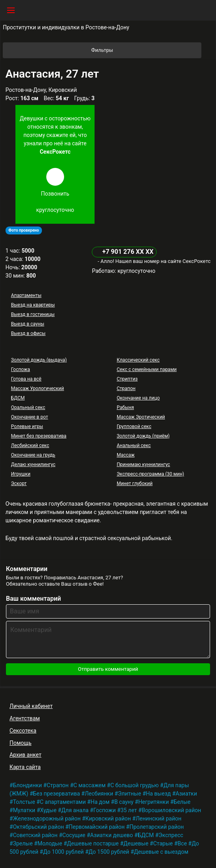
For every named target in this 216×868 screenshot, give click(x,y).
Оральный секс (28, 407)
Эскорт (19, 483)
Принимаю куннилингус (143, 464)
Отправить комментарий (108, 669)
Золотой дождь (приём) (143, 436)
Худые (48, 810)
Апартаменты (26, 295)
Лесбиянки (99, 794)
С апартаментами (63, 802)
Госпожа (21, 369)
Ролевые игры (27, 426)
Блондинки (27, 785)
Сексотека (23, 731)
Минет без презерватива (39, 436)
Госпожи (105, 810)
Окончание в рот (30, 417)
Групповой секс (134, 426)
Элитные (130, 794)
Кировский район (108, 819)
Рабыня (125, 407)
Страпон (126, 388)
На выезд (158, 794)
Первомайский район (97, 827)
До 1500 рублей (109, 852)
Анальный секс (134, 445)
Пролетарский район (156, 827)
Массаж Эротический (141, 417)
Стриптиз (127, 379)
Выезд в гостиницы (33, 314)
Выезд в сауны (28, 324)
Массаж (126, 455)
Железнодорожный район (47, 819)
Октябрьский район (39, 827)
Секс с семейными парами (147, 369)
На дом (100, 802)
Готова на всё (26, 379)
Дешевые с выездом (161, 852)
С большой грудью (135, 785)
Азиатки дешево (112, 835)
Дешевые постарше (93, 843)
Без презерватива (57, 794)
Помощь (21, 743)
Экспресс (171, 835)
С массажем (90, 785)
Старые (163, 843)
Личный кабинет (31, 706)
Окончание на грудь (33, 455)
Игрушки (21, 474)
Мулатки (24, 810)
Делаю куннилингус (33, 464)
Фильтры (146, 50)
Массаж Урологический (38, 388)
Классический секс (138, 360)
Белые (182, 802)
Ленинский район (159, 819)
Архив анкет (26, 755)
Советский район (35, 835)
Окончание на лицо (138, 398)
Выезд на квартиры (33, 305)
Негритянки (153, 802)
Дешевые (136, 843)
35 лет (129, 810)
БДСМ (18, 398)
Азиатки (186, 794)
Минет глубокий (135, 483)
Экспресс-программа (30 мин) (150, 474)
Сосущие (74, 835)
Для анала (75, 810)
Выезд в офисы (28, 333)
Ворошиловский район (171, 810)
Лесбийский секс (30, 445)
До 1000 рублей (63, 852)
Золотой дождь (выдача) (39, 360)
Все (182, 843)
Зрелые (23, 843)
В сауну (124, 802)
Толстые (24, 802)
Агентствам (25, 718)
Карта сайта (25, 767)
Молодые (50, 843)
